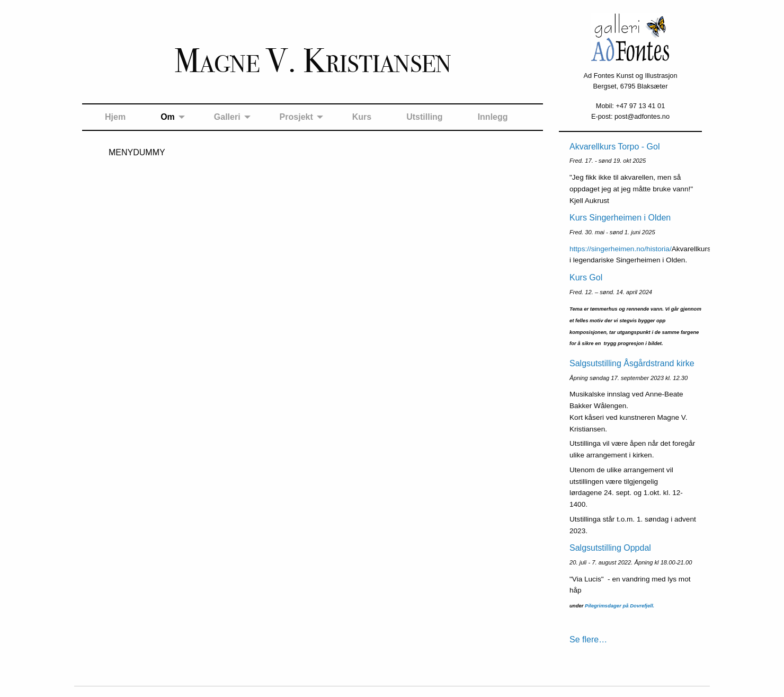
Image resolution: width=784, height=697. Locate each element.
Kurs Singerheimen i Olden (620, 218)
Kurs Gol (586, 277)
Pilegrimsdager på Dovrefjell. (620, 606)
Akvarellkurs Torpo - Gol (614, 147)
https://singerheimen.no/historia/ (621, 249)
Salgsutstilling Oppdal (610, 548)
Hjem (115, 117)
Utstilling (424, 117)
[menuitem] (115, 117)
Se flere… (588, 639)
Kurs (362, 117)
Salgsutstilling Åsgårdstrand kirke (632, 363)
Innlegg (493, 117)
